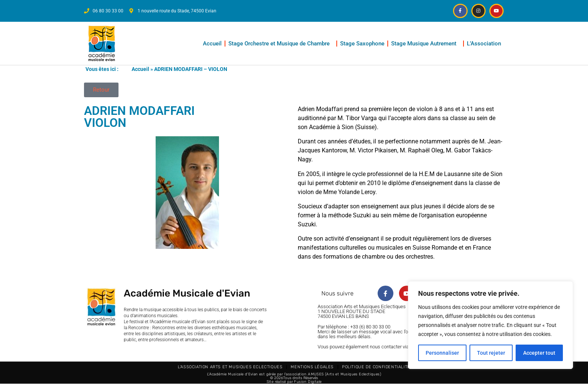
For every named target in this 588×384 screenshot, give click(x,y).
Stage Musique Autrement (426, 44)
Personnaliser (442, 353)
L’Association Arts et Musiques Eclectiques (230, 367)
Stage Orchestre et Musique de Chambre (281, 44)
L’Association (486, 44)
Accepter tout (539, 353)
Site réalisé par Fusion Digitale (294, 382)
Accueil (212, 44)
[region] (490, 325)
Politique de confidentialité (376, 367)
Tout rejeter (491, 353)
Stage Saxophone (362, 44)
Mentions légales (312, 367)
